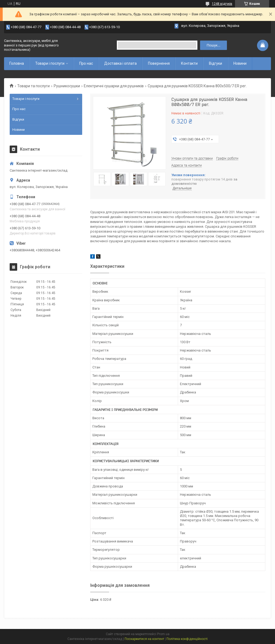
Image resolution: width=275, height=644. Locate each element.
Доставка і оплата (120, 63)
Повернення (159, 63)
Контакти (189, 63)
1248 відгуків (222, 4)
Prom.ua (163, 634)
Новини (240, 63)
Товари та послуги (33, 86)
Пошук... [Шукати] (214, 45)
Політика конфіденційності (187, 639)
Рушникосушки (67, 86)
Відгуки (216, 63)
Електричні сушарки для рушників (114, 86)
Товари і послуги (50, 63)
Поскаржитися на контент (144, 639)
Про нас (86, 63)
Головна (17, 63)
